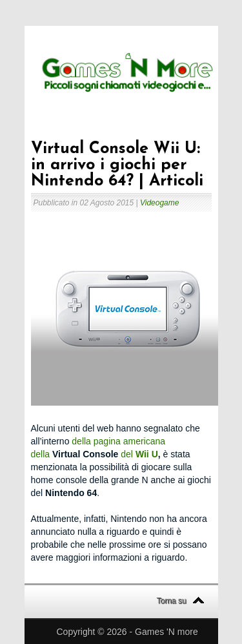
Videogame (160, 203)
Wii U (147, 454)
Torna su (172, 601)
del (126, 454)
